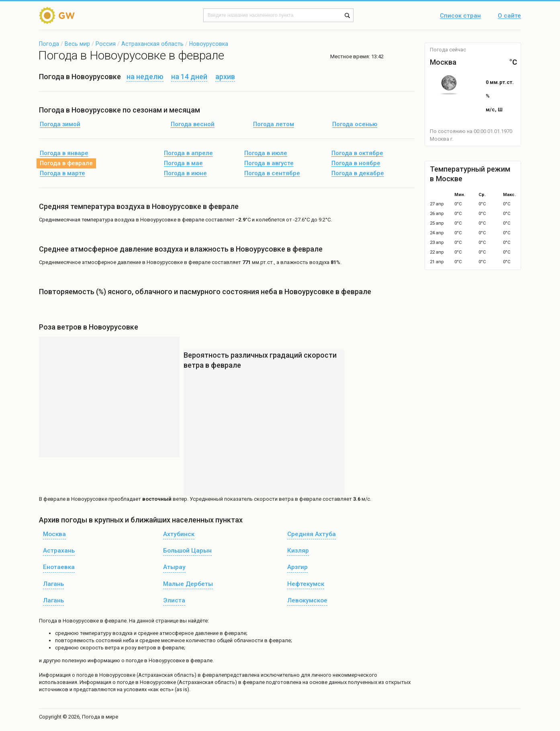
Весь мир (77, 44)
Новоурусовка (209, 44)
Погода (49, 44)
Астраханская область (152, 44)
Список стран (460, 16)
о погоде (83, 675)
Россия (106, 44)
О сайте (509, 16)
